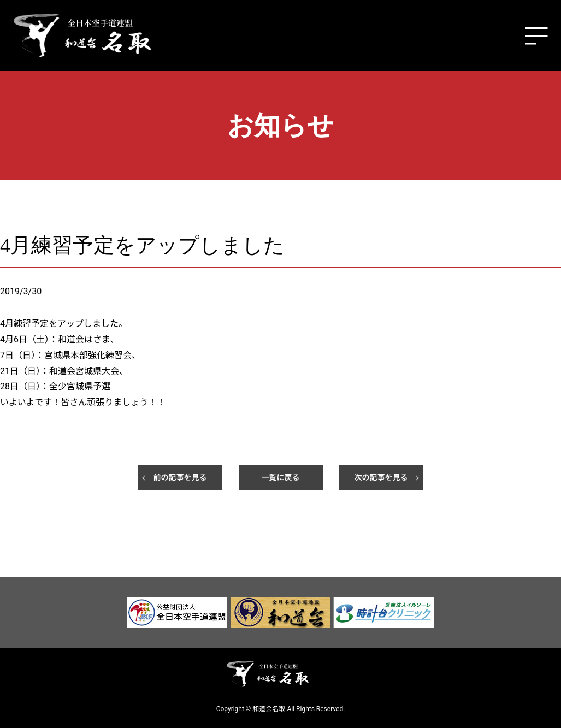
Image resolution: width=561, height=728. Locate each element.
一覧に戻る (281, 477)
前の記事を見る (180, 477)
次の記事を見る (381, 477)
